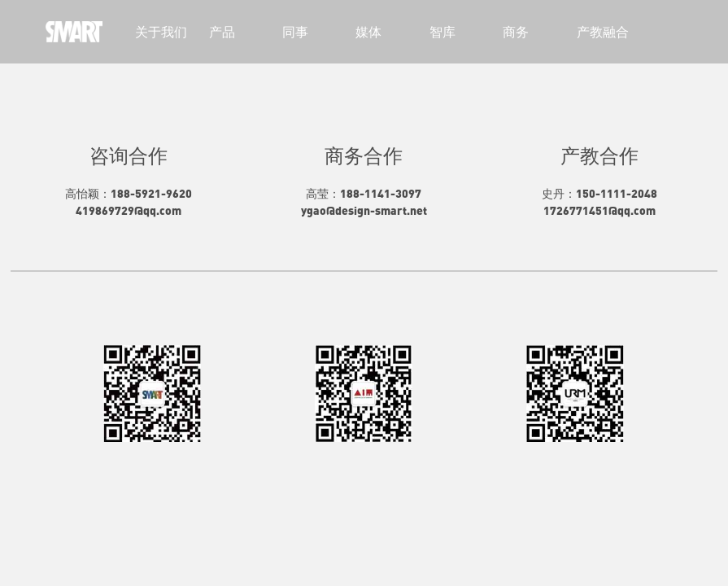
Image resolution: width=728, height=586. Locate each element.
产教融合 (603, 31)
